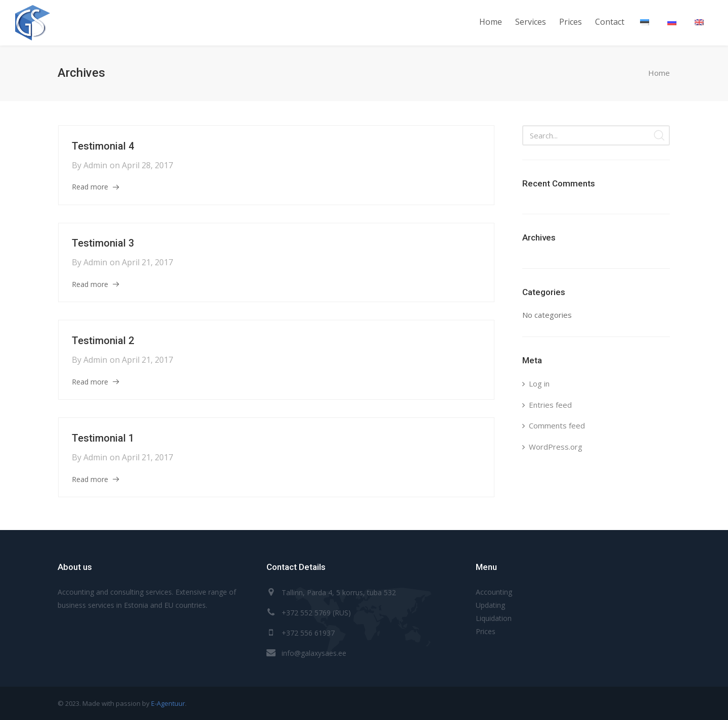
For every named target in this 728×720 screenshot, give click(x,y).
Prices (486, 631)
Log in (539, 383)
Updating (490, 605)
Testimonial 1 (103, 438)
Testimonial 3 (103, 243)
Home (659, 73)
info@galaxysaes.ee (314, 653)
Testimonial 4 (103, 146)
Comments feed (557, 425)
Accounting (494, 592)
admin (95, 165)
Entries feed (550, 405)
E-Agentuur (168, 703)
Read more (90, 187)
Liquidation (494, 618)
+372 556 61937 (308, 633)
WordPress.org (556, 447)
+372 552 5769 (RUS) (316, 613)
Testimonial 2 (103, 341)
